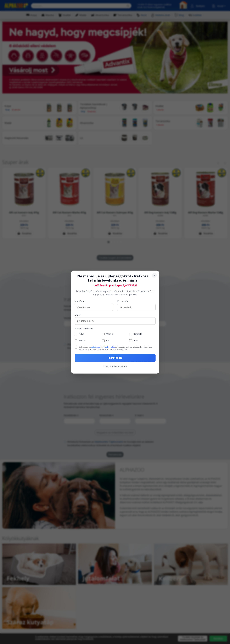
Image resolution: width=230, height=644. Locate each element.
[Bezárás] (154, 275)
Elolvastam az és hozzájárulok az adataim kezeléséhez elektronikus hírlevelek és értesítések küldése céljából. (115, 348)
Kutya (81, 334)
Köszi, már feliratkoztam (115, 366)
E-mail (78, 315)
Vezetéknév (80, 301)
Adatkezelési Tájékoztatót (103, 347)
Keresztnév (123, 301)
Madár (82, 341)
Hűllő (136, 341)
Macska (110, 334)
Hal (108, 341)
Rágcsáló (138, 334)
